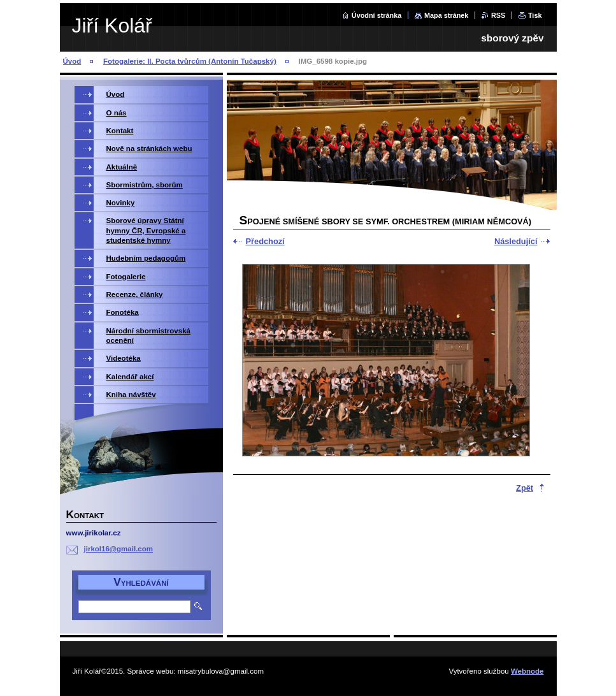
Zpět (525, 488)
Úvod (72, 61)
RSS (498, 15)
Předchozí (265, 241)
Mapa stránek (447, 15)
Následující (516, 241)
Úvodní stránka (377, 15)
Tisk (535, 15)
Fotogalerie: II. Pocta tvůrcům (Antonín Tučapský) (190, 61)
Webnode (527, 671)
